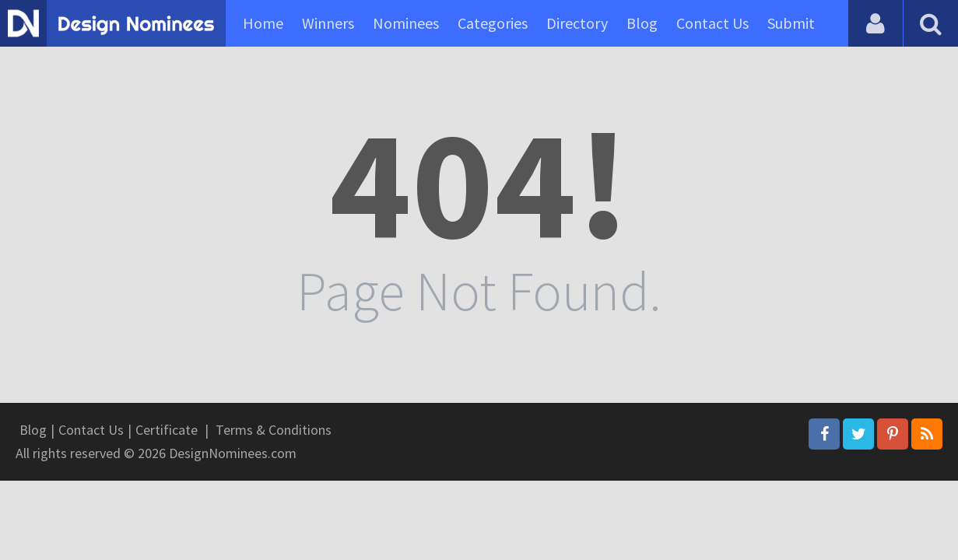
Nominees (406, 23)
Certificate (167, 430)
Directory (577, 23)
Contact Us (712, 23)
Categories (493, 23)
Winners (328, 23)
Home (263, 23)
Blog (642, 23)
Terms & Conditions (274, 430)
